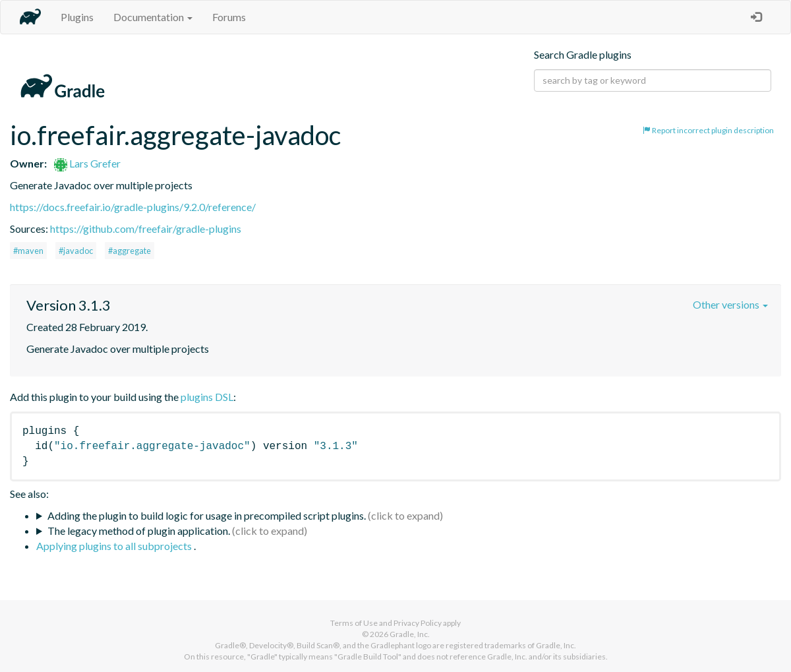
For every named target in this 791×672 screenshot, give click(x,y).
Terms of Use (354, 623)
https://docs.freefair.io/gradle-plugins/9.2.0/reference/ (133, 207)
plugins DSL (207, 397)
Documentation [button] (153, 17)
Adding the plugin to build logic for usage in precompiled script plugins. (207, 515)
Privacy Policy (418, 623)
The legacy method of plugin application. (139, 531)
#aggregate (130, 251)
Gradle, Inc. (410, 634)
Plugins (77, 17)
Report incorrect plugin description (708, 130)
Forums (229, 17)
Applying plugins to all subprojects (115, 546)
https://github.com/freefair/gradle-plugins (146, 229)
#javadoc (76, 251)
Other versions (730, 304)
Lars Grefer (87, 163)
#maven (28, 251)
